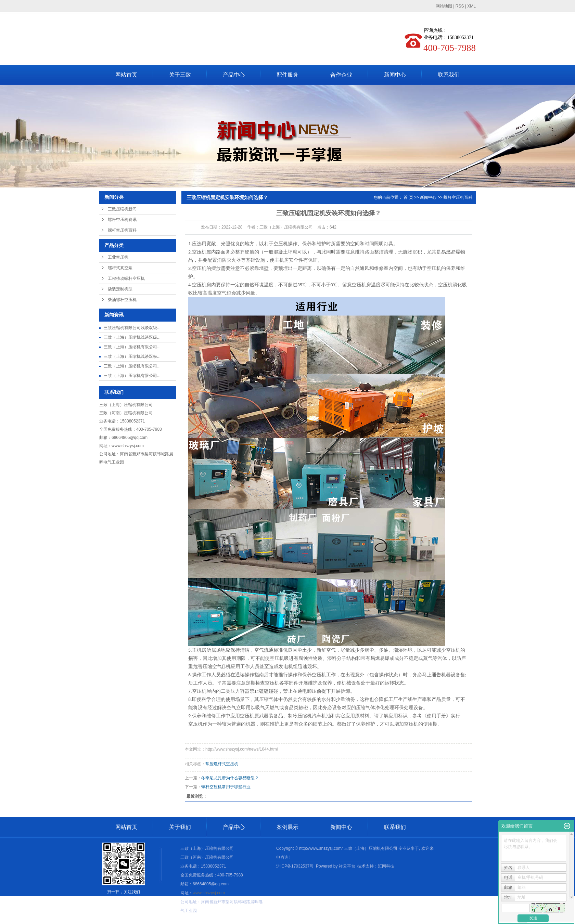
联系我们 (449, 75)
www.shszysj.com (128, 446)
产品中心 (234, 75)
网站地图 (444, 6)
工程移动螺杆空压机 (126, 278)
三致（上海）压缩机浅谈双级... (132, 337)
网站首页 (126, 75)
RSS (460, 6)
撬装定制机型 (120, 289)
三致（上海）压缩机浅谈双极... (132, 356)
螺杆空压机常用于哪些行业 (226, 787)
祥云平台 (347, 866)
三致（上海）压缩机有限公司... (132, 347)
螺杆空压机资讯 (122, 220)
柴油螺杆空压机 (122, 300)
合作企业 (341, 75)
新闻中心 (395, 75)
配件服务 (287, 75)
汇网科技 (386, 866)
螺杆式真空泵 (120, 268)
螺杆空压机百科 (122, 230)
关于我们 (180, 827)
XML (471, 6)
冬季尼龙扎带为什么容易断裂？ (230, 778)
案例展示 (287, 827)
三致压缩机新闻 (122, 209)
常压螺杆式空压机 (222, 764)
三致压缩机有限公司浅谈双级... (132, 328)
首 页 (408, 197)
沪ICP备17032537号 (295, 866)
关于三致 (180, 75)
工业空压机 (118, 257)
